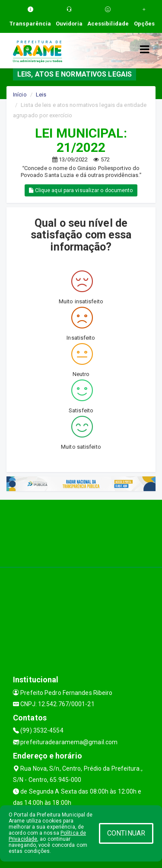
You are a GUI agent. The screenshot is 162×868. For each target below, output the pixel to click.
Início (20, 95)
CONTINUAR (126, 833)
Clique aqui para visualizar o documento (81, 190)
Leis (41, 95)
